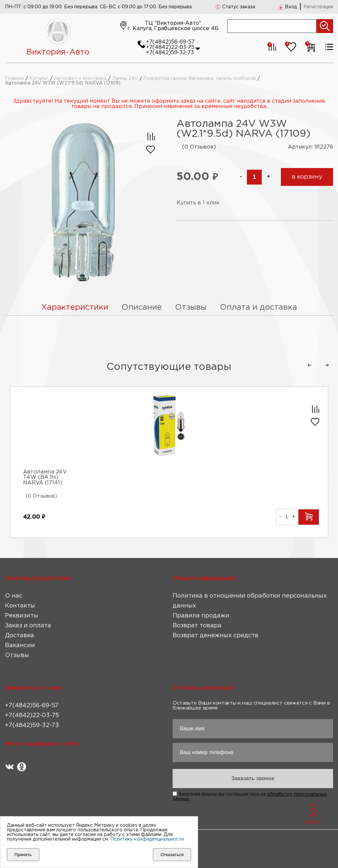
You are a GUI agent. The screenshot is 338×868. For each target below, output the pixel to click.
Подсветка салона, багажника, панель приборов (200, 79)
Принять (23, 855)
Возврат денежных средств (216, 636)
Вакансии (20, 645)
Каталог (39, 79)
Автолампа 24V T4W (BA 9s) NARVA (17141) (45, 478)
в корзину (307, 177)
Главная (14, 79)
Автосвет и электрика (80, 79)
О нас (14, 596)
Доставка (19, 636)
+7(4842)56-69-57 (170, 42)
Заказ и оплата (28, 626)
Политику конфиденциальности (147, 839)
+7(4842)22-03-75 (170, 47)
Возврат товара (197, 626)
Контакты (20, 606)
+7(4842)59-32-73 (170, 53)
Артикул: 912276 (310, 147)
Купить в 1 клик (198, 203)
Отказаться (172, 855)
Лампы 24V (125, 79)
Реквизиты (22, 616)
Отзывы (17, 655)
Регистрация (318, 7)
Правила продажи (201, 616)
